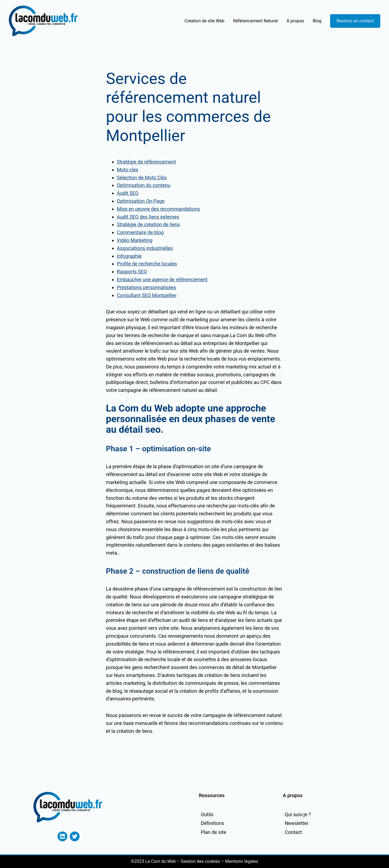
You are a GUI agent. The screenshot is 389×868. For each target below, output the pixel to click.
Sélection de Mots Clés (142, 178)
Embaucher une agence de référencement (162, 279)
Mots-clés (128, 170)
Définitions (212, 823)
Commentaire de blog (140, 232)
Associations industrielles (145, 248)
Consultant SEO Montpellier (147, 295)
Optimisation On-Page (141, 201)
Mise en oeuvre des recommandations (159, 209)
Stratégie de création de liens (149, 224)
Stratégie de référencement (147, 162)
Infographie (129, 256)
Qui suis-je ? (298, 814)
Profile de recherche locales (147, 264)
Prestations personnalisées (147, 287)
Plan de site (214, 832)
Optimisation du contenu (144, 185)
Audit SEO (128, 193)
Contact (293, 832)
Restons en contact (355, 21)
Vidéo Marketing (135, 240)
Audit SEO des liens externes (148, 217)
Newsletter (297, 823)
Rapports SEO (132, 272)
